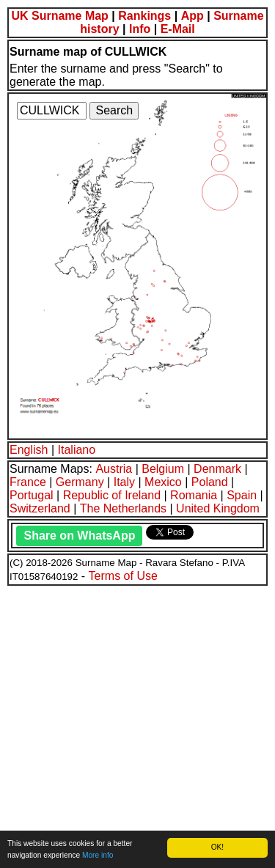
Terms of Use (123, 576)
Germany (80, 482)
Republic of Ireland (112, 495)
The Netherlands (123, 508)
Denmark (217, 469)
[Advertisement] (137, 725)
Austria (114, 469)
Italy (124, 482)
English (29, 450)
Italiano (77, 450)
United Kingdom (218, 508)
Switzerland (40, 508)
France (28, 482)
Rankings (144, 16)
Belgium (163, 469)
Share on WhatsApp (79, 536)
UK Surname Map (59, 16)
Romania (194, 495)
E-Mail (178, 29)
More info (98, 855)
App (192, 16)
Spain (242, 495)
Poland (210, 482)
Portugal (32, 495)
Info (140, 29)
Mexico (163, 482)
